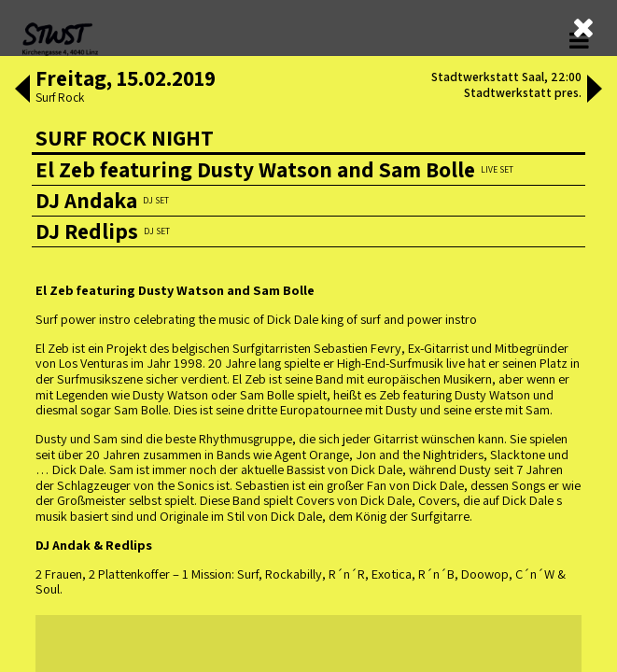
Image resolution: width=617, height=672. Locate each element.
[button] (21, 91)
